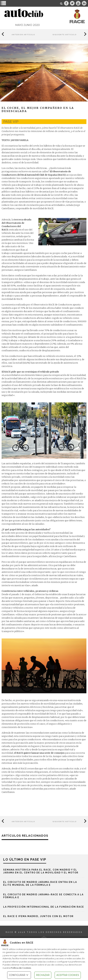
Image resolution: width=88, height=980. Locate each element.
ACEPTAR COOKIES (68, 975)
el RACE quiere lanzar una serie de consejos (39, 753)
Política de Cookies (21, 968)
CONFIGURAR (19, 975)
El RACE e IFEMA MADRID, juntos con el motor (38, 916)
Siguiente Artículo (65, 35)
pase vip (11, 122)
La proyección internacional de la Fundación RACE (44, 907)
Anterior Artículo (23, 35)
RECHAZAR (43, 975)
